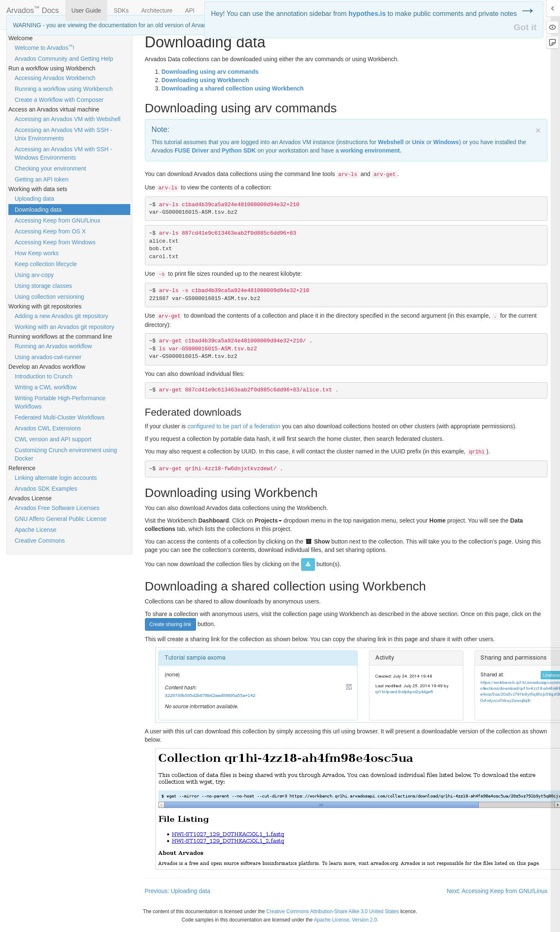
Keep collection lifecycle (46, 264)
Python (239, 150)
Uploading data (34, 199)
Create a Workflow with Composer (59, 100)
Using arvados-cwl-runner (48, 357)
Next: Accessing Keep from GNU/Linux (497, 891)
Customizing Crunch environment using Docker (66, 454)
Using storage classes (43, 286)
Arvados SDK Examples (46, 489)
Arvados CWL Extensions (48, 428)
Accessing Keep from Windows (55, 242)
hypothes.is (367, 14)
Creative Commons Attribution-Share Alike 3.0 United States (333, 911)
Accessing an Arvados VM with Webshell (68, 119)
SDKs (121, 10)
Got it (525, 27)
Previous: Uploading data (178, 891)
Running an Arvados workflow (53, 346)
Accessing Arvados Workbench (55, 78)
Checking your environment (50, 168)
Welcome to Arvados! (45, 47)
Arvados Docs (33, 9)
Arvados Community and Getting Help (64, 59)
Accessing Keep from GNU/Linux (58, 220)
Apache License (36, 530)
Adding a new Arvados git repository (61, 316)
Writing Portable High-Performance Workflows (60, 402)
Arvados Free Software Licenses (57, 508)
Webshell (391, 142)
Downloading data (38, 210)
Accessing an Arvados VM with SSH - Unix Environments (63, 134)
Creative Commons (40, 541)
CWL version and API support (53, 439)
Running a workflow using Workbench (64, 89)
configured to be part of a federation (234, 426)
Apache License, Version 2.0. (346, 920)
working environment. (371, 150)
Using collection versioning (49, 297)
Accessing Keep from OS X (50, 231)
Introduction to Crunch (44, 376)
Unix (418, 142)
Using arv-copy (34, 275)
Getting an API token (41, 179)
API (190, 10)
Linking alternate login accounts (56, 478)
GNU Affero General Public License (61, 519)
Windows (446, 142)
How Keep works (37, 253)
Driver (192, 150)
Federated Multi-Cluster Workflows (59, 417)
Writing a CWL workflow (46, 387)
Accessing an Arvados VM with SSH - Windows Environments (63, 153)
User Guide (86, 10)
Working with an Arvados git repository (65, 327)
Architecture (157, 10)
